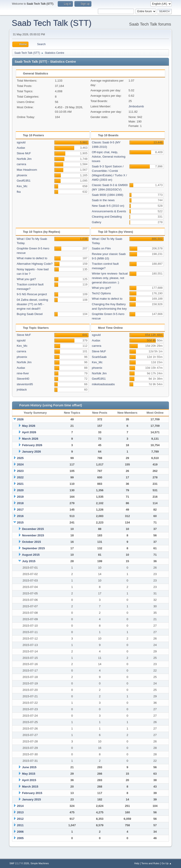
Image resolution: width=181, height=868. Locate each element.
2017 (20, 510)
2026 (20, 419)
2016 (20, 516)
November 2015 (33, 535)
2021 (20, 484)
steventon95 (25, 384)
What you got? (26, 279)
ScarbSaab (99, 357)
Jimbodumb (136, 106)
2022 (20, 477)
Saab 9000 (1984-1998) (108, 195)
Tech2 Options (101, 293)
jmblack (22, 390)
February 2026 (32, 445)
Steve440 (23, 379)
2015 (20, 522)
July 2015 (29, 561)
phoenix (22, 175)
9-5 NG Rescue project (32, 294)
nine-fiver (23, 373)
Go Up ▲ (167, 863)
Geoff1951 (24, 181)
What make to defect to (32, 258)
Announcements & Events (109, 211)
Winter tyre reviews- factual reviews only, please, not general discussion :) (110, 278)
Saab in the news (103, 200)
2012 (20, 819)
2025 (20, 458)
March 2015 (30, 787)
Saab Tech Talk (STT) (52, 23)
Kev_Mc (22, 186)
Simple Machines (40, 863)
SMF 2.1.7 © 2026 (19, 863)
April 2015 (29, 780)
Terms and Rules (150, 863)
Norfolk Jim (24, 159)
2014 (20, 806)
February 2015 (32, 793)
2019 (20, 497)
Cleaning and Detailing (107, 217)
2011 (20, 825)
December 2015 (33, 529)
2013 (20, 812)
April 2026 (29, 432)
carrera (21, 164)
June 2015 (29, 767)
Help (137, 863)
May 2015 (29, 774)
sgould (21, 142)
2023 (20, 471)
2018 (20, 503)
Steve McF (24, 153)
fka (19, 192)
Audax (21, 148)
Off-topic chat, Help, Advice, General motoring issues (109, 157)
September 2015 (33, 548)
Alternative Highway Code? (35, 264)
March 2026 (30, 439)
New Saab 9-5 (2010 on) (108, 206)
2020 (20, 490)
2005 (20, 838)
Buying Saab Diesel (30, 314)
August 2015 (31, 555)
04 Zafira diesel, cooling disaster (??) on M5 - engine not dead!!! (32, 304)
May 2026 (29, 426)
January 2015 (31, 799)
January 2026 (31, 452)
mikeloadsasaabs (103, 384)
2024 (20, 464)
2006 (20, 832)
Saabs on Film (101, 248)
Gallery (97, 222)
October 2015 (31, 542)
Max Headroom (27, 170)
